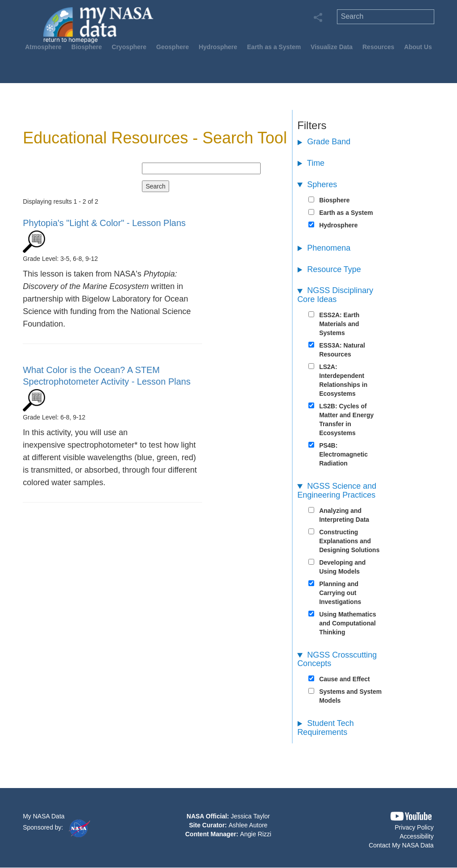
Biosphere (87, 47)
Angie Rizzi (256, 834)
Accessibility (416, 836)
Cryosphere (129, 47)
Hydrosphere (218, 47)
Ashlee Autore (248, 825)
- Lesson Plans (104, 223)
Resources (378, 47)
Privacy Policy (414, 827)
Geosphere (172, 47)
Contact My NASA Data (401, 845)
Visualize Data (332, 47)
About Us (418, 47)
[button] (411, 816)
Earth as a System (274, 47)
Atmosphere (43, 47)
